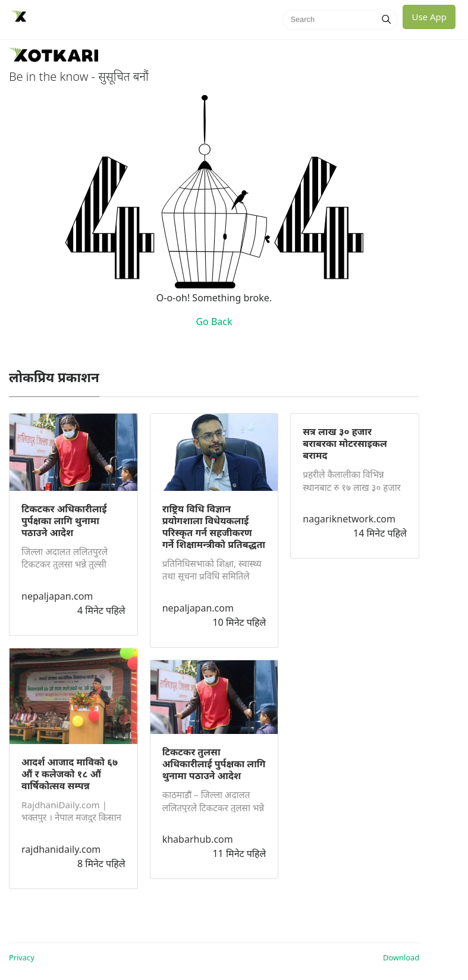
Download (401, 957)
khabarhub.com (198, 839)
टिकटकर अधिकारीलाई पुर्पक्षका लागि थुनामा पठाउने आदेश (64, 521)
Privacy (22, 957)
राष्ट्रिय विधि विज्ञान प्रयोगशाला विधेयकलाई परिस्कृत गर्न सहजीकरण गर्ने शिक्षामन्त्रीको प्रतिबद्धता (214, 527)
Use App (429, 17)
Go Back (214, 322)
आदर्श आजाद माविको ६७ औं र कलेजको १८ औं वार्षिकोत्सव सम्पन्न (70, 774)
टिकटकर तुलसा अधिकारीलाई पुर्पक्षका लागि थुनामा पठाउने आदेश (214, 764)
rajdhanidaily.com (61, 849)
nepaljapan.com (57, 596)
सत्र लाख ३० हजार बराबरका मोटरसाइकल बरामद (345, 443)
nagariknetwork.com (349, 519)
